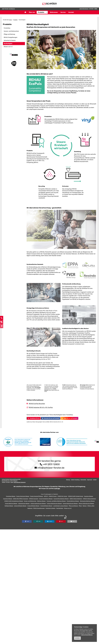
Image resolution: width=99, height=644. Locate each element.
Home (10, 20)
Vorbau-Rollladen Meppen (33, 506)
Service (63, 15)
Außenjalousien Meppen (24, 503)
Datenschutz (83, 480)
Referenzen (54, 15)
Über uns (32, 15)
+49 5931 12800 (93, 11)
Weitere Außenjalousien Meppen (86, 503)
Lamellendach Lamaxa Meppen (61, 506)
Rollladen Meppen (9, 506)
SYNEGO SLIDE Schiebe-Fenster (76, 496)
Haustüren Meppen (89, 496)
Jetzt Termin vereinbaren (8, 11)
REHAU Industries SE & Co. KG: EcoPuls (41, 407)
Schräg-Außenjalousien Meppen (70, 503)
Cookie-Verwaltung (75, 480)
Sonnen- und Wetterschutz (11, 31)
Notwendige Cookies (81, 627)
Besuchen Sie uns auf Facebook (50, 418)
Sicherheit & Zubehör (10, 40)
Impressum (90, 480)
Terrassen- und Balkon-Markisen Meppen (56, 501)
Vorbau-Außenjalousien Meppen (54, 503)
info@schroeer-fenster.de (51, 468)
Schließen (77, 638)
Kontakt (71, 15)
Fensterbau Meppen (11, 496)
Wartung (85, 506)
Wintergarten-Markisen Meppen (87, 501)
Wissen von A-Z (8, 47)
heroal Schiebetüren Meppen (46, 499)
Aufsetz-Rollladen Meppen (20, 506)
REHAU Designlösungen (11, 37)
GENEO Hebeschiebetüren (76, 499)
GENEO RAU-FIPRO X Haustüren (21, 499)
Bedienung (30, 508)
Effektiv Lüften (91, 506)
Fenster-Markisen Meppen (11, 503)
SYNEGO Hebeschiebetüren (89, 499)
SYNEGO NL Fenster (62, 496)
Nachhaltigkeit (8, 44)
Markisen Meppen (41, 501)
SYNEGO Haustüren (34, 499)
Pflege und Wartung (9, 34)
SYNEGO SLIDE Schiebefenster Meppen (14, 501)
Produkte (41, 15)
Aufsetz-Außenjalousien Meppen (38, 503)
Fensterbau (7, 28)
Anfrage (57, 489)
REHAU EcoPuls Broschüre (37, 404)
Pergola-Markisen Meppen (73, 501)
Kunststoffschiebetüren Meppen (61, 499)
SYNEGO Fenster (53, 496)
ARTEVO (46, 496)
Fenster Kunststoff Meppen (37, 496)
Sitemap (68, 480)
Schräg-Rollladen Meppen (46, 506)
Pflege (80, 506)
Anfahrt (95, 480)
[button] (27, 521)
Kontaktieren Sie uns (34, 418)
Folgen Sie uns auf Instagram (69, 418)
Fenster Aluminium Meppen (23, 496)
